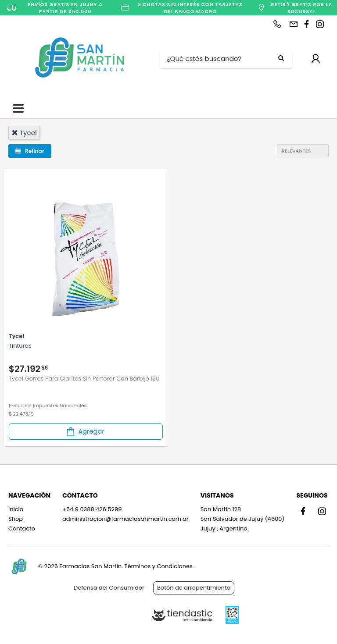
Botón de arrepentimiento (194, 588)
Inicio (16, 509)
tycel (24, 133)
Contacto (22, 528)
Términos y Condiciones (158, 566)
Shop (16, 519)
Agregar (85, 432)
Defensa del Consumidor (109, 588)
